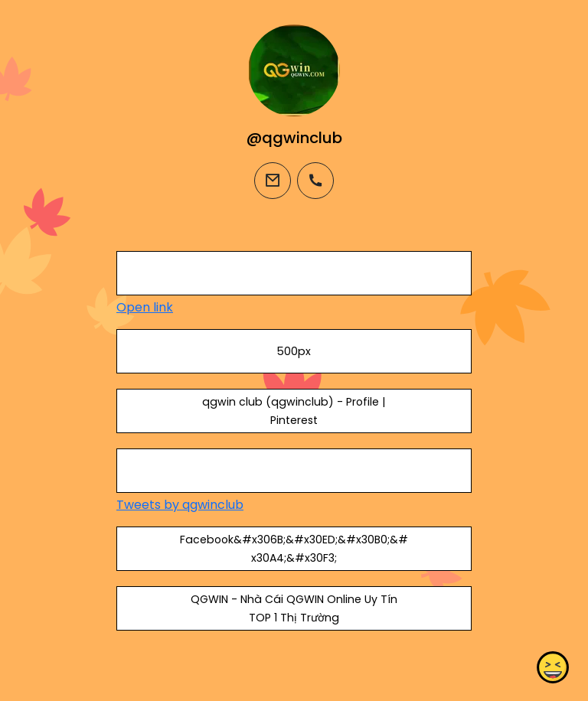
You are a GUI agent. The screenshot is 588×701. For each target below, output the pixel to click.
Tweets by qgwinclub (180, 505)
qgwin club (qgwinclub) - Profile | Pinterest (294, 411)
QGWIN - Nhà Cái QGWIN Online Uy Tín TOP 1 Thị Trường (294, 608)
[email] (273, 181)
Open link (145, 307)
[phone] (315, 181)
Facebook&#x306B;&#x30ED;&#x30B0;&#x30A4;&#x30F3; (294, 549)
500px (294, 351)
